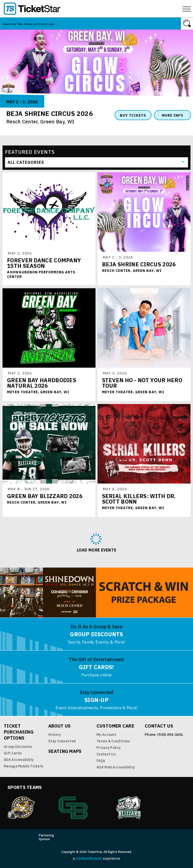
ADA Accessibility (19, 760)
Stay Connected (62, 741)
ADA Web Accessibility (116, 767)
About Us (59, 726)
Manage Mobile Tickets (23, 766)
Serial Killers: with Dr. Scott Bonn (139, 499)
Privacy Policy (109, 748)
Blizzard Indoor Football (129, 808)
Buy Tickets (133, 115)
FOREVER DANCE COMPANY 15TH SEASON (44, 263)
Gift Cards (13, 753)
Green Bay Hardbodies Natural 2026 (42, 383)
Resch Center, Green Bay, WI (40, 122)
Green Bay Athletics (73, 808)
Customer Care (115, 726)
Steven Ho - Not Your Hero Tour (142, 383)
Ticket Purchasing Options (19, 732)
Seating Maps (65, 751)
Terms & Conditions (113, 741)
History (55, 735)
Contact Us (106, 754)
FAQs (101, 761)
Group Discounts (18, 747)
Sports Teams (25, 787)
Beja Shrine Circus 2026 (139, 264)
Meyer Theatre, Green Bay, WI (38, 392)
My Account (106, 735)
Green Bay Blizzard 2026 (45, 496)
